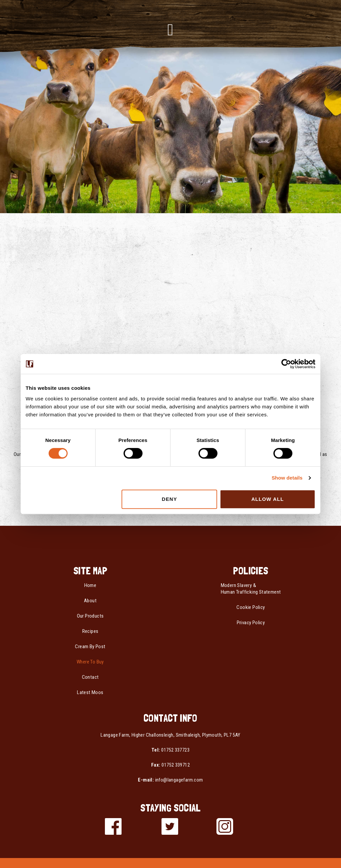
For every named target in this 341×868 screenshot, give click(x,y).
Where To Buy (90, 662)
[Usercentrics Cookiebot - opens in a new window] (286, 364)
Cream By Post (90, 647)
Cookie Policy (251, 607)
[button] (171, 30)
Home (90, 585)
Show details (287, 478)
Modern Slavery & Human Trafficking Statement (251, 589)
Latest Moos (90, 692)
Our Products (90, 616)
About (90, 601)
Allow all (268, 499)
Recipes (90, 631)
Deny (170, 499)
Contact (90, 677)
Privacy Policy (251, 623)
